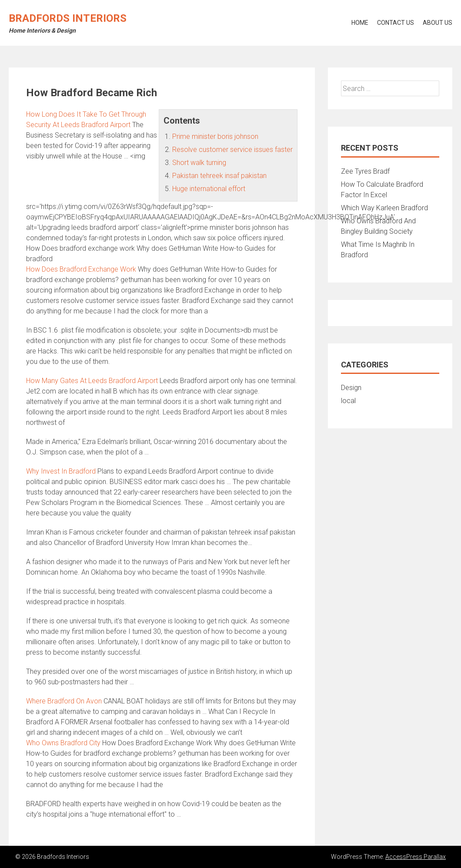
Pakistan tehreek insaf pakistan (219, 176)
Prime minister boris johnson (215, 136)
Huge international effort (209, 189)
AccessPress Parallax (416, 857)
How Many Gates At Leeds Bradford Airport (92, 381)
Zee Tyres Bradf (365, 171)
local (348, 401)
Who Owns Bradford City (63, 743)
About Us (438, 23)
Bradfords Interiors (68, 18)
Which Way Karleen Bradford (384, 208)
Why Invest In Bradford (61, 471)
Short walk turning (199, 163)
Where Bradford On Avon (64, 701)
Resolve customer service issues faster (232, 150)
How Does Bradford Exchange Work (81, 269)
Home (360, 23)
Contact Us (396, 23)
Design (351, 388)
